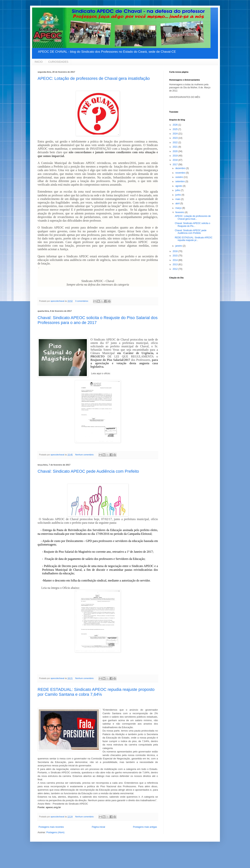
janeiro (179, 246)
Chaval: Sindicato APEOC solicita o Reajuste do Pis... (192, 225)
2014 (176, 260)
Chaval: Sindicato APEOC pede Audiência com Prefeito (88, 471)
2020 (176, 151)
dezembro (181, 168)
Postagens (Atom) (55, 832)
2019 (176, 156)
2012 (176, 269)
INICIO (39, 62)
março (179, 208)
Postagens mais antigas (145, 827)
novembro (181, 173)
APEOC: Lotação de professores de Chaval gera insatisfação (94, 78)
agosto (179, 186)
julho (178, 190)
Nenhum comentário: (85, 455)
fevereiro (180, 212)
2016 (176, 251)
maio (178, 199)
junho (178, 195)
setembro (180, 181)
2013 (176, 264)
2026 (176, 125)
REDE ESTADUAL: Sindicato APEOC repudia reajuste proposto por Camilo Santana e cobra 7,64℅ (96, 692)
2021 (176, 147)
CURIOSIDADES (58, 62)
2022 (176, 143)
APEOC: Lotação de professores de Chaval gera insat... (193, 217)
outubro (180, 177)
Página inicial (98, 827)
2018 (176, 160)
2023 (176, 138)
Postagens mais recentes (51, 827)
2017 (176, 165)
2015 (176, 256)
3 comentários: (82, 301)
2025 (176, 129)
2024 (176, 134)
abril (178, 203)
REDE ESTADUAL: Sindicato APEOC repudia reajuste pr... (194, 239)
